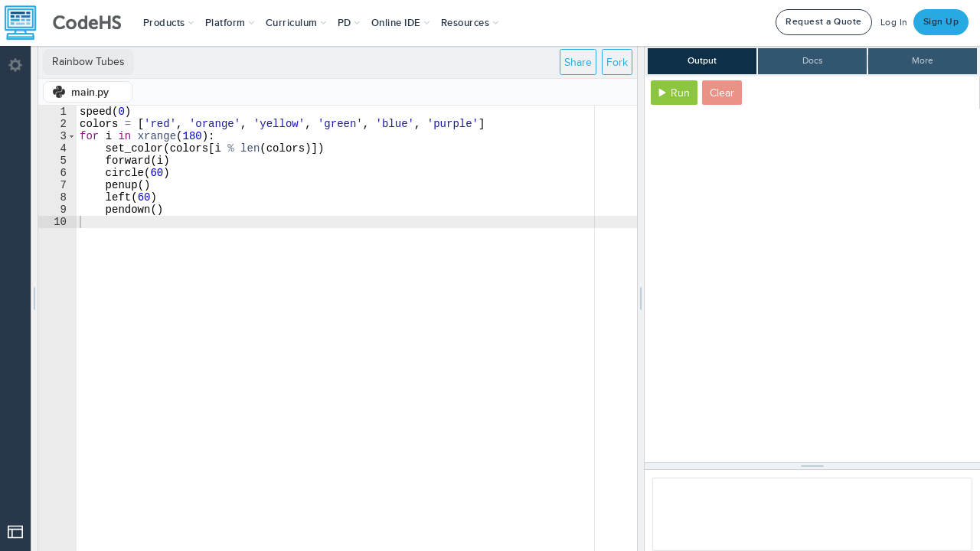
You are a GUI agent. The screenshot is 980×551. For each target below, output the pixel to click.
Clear (722, 93)
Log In (894, 23)
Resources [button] (470, 23)
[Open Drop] (15, 532)
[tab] (88, 92)
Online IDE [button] (401, 23)
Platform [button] (230, 23)
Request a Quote (824, 22)
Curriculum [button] (296, 23)
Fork (617, 62)
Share (578, 62)
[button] (169, 23)
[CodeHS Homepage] (69, 23)
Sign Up (941, 22)
